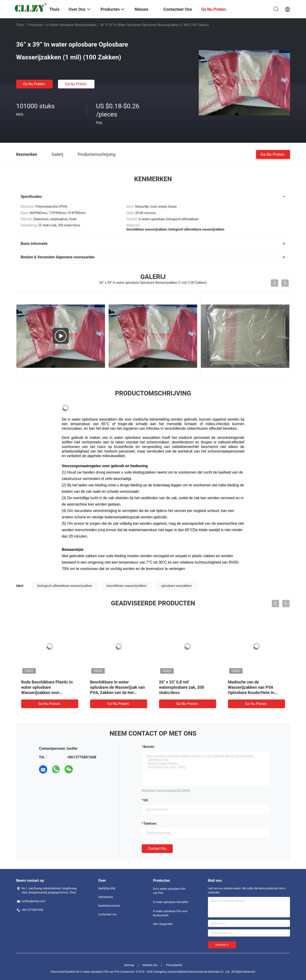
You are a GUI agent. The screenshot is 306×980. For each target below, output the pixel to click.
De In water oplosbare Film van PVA (169, 891)
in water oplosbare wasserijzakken (72, 25)
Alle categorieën (163, 924)
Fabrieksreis (106, 897)
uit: (146, 800)
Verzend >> (222, 945)
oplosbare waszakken (176, 586)
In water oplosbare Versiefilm (171, 902)
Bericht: (149, 747)
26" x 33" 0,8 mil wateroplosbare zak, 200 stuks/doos (182, 687)
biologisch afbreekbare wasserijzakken (65, 586)
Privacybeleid (174, 965)
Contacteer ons (108, 914)
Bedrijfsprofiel (107, 888)
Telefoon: (150, 824)
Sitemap (129, 965)
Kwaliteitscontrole (109, 906)
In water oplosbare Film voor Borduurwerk (170, 913)
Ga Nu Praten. (34, 84)
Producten (36, 25)
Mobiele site (150, 965)
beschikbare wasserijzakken (127, 586)
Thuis (20, 25)
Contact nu (157, 849)
